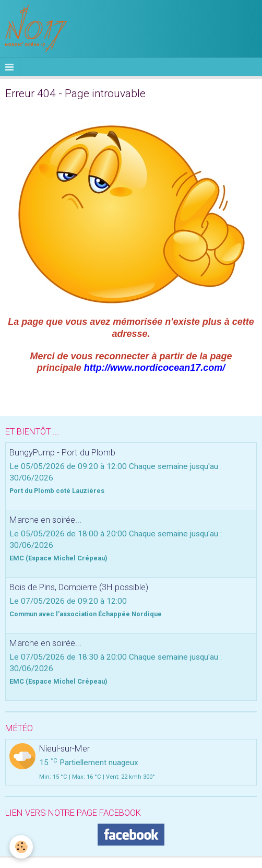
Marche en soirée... (45, 520)
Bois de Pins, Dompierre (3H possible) (79, 587)
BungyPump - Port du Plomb (62, 452)
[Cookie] (21, 847)
